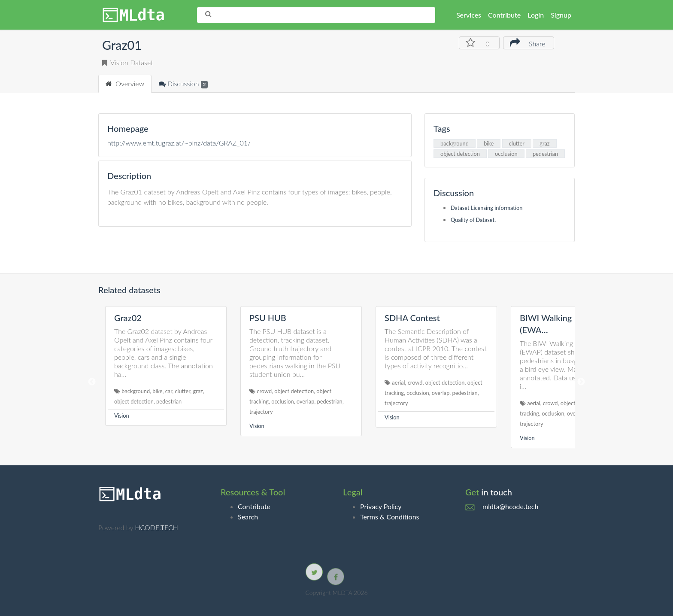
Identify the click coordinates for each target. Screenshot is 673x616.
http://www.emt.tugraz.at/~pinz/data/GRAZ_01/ (179, 143)
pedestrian (545, 154)
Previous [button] (92, 382)
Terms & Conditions (390, 517)
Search (248, 517)
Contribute (504, 15)
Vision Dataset (128, 62)
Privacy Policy (381, 506)
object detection (460, 154)
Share (527, 42)
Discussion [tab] (183, 84)
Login (536, 15)
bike (489, 143)
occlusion (506, 154)
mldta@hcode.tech (510, 506)
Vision (122, 416)
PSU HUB (268, 318)
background (455, 143)
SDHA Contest (412, 318)
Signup (561, 15)
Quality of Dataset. (473, 220)
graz (544, 143)
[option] (166, 366)
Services (469, 15)
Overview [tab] (125, 83)
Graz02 (128, 318)
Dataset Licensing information (487, 208)
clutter (517, 143)
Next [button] (581, 382)
